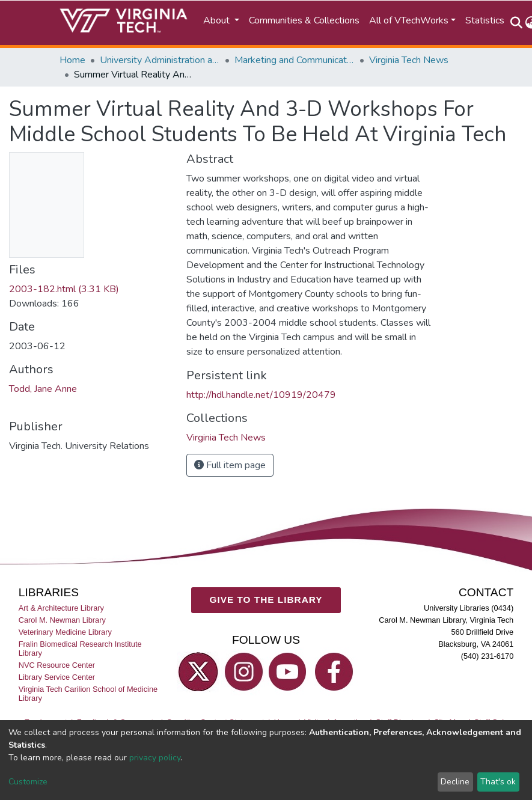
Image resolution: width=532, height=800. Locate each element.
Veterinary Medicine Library (65, 632)
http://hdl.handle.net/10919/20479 (261, 395)
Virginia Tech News (409, 60)
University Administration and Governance (160, 60)
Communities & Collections (304, 20)
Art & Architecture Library (61, 608)
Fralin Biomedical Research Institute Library (80, 649)
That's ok (498, 782)
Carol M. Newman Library (62, 620)
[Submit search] (517, 23)
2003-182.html (64, 289)
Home (72, 60)
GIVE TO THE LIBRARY (266, 600)
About (218, 20)
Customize (28, 782)
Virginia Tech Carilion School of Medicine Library (88, 694)
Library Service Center (57, 677)
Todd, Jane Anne (43, 389)
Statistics (485, 20)
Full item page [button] (230, 465)
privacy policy (155, 758)
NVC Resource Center (57, 665)
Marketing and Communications (295, 60)
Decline (455, 782)
